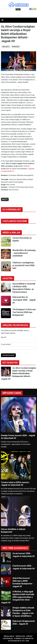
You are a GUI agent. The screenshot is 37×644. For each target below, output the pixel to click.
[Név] (18, 341)
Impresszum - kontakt (24, 636)
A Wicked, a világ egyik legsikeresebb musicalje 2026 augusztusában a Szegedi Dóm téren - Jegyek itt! (18, 597)
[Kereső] (8, 9)
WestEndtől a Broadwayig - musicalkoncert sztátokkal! (24, 253)
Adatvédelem (8, 639)
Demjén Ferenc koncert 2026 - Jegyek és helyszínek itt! (18, 437)
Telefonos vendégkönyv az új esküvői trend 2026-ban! (24, 265)
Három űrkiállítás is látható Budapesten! (13, 531)
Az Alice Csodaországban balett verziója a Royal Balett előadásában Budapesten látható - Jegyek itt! (18, 373)
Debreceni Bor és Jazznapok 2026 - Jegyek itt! (24, 300)
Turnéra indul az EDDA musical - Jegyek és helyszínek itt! (15, 484)
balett (5, 199)
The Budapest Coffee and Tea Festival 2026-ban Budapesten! (24, 312)
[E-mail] (18, 348)
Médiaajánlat (9, 636)
